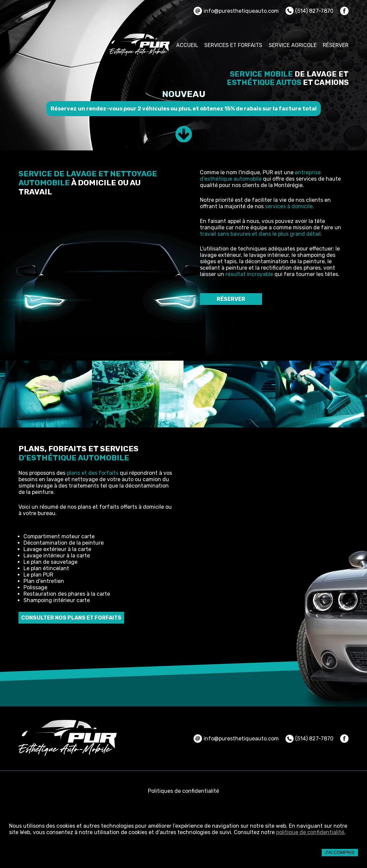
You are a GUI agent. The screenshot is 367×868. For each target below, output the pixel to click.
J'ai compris (340, 852)
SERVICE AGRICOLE (293, 45)
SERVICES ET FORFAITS (233, 45)
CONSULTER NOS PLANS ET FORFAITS (71, 618)
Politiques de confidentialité (183, 791)
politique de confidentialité (310, 832)
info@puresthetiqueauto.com (236, 11)
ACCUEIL (187, 45)
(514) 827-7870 (309, 11)
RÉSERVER (336, 45)
